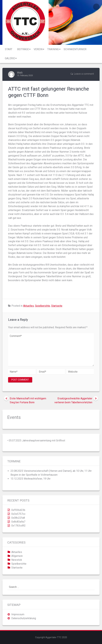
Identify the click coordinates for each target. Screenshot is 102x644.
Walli (20, 73)
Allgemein (17, 556)
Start (9, 49)
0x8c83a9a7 (18, 522)
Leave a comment (84, 74)
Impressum (18, 614)
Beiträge (23, 49)
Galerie (10, 58)
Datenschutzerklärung (24, 618)
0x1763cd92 (18, 526)
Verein (38, 49)
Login (96, 7)
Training (53, 49)
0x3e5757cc (18, 514)
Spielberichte (42, 306)
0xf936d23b (18, 510)
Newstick (17, 560)
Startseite (57, 306)
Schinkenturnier (75, 49)
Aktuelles (28, 306)
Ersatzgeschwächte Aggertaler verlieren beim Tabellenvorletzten (73, 400)
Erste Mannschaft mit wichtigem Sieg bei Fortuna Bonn (28, 400)
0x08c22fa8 (18, 518)
